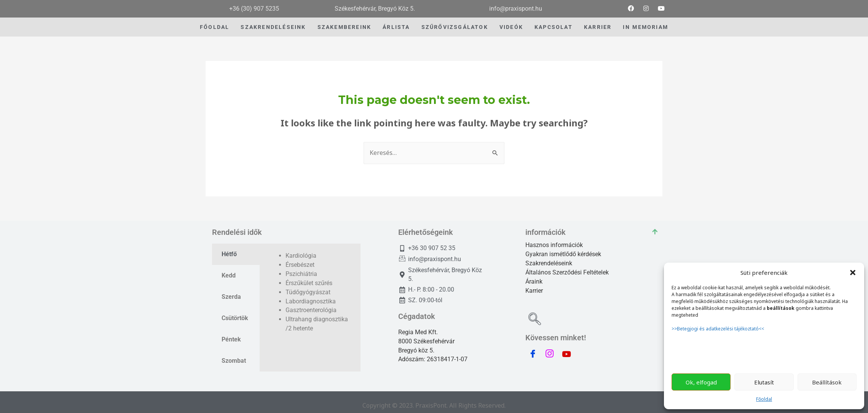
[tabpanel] (310, 297)
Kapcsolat (554, 27)
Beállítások (827, 382)
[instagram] (550, 354)
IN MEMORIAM (645, 27)
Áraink (534, 281)
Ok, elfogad (701, 382)
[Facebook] (631, 9)
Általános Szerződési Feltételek (567, 272)
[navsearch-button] (535, 320)
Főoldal (764, 399)
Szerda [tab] (231, 297)
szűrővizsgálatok (455, 27)
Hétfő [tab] (229, 254)
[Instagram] (646, 9)
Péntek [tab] (231, 339)
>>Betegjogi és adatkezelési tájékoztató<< (718, 329)
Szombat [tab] (234, 361)
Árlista (396, 27)
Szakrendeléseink (273, 27)
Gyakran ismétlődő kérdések (563, 254)
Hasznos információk (554, 245)
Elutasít (764, 382)
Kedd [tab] (229, 275)
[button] (853, 273)
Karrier (598, 27)
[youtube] (661, 9)
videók (511, 27)
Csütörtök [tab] (235, 318)
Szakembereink (345, 27)
